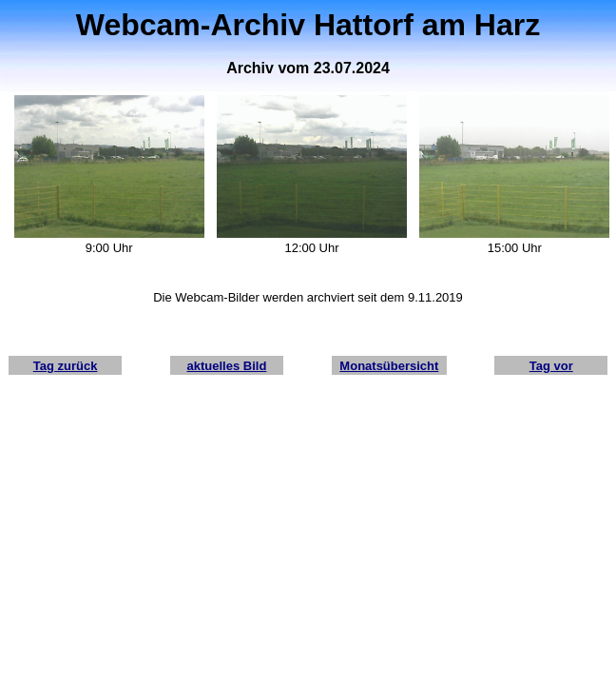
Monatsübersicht (389, 366)
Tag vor (551, 366)
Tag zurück (66, 366)
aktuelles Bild (227, 366)
